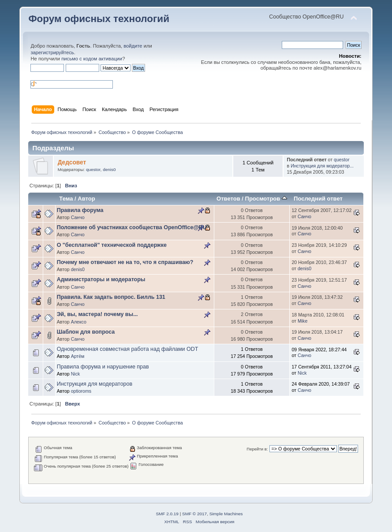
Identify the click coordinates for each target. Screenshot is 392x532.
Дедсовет (72, 162)
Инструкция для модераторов (95, 384)
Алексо (79, 322)
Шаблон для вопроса (86, 332)
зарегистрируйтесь (52, 52)
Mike (302, 321)
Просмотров (266, 199)
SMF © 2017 (194, 514)
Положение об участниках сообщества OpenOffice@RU (132, 227)
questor (93, 169)
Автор (86, 199)
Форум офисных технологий (99, 19)
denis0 (109, 169)
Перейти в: (257, 449)
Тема (66, 199)
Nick (76, 374)
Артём (78, 356)
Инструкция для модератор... (322, 166)
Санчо (78, 217)
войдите (133, 46)
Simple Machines (226, 514)
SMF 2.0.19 (167, 514)
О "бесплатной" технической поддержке (112, 245)
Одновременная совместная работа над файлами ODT (128, 349)
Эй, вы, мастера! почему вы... (97, 314)
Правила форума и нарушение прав (103, 367)
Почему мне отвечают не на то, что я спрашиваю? (125, 262)
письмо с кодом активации (92, 59)
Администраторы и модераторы (101, 279)
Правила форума (80, 210)
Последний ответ (318, 199)
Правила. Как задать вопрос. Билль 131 (111, 297)
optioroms (81, 391)
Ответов (228, 199)
